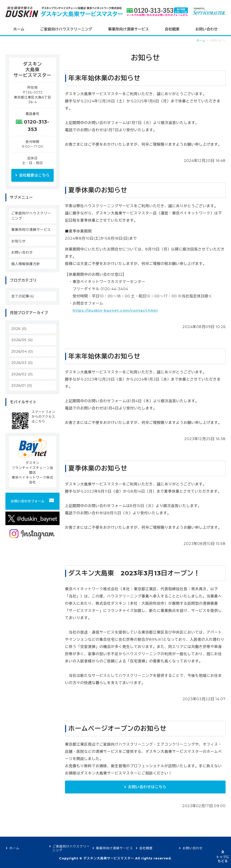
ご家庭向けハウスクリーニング (66, 29)
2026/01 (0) (22, 385)
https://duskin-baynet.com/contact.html (115, 311)
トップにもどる (223, 859)
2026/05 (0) (22, 340)
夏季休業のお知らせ (98, 190)
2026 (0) (19, 329)
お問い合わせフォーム (28, 501)
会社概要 (172, 29)
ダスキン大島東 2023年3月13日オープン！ (134, 573)
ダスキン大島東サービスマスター (109, 858)
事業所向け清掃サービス (128, 29)
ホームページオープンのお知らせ (117, 728)
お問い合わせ (207, 29)
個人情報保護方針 (26, 264)
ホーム (19, 29)
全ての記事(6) (23, 296)
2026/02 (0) (22, 374)
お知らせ (18, 241)
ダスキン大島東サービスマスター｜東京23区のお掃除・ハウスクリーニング (66, 12)
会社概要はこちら (35, 175)
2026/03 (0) (22, 363)
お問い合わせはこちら (147, 787)
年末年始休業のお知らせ (104, 78)
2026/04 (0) (22, 351)
